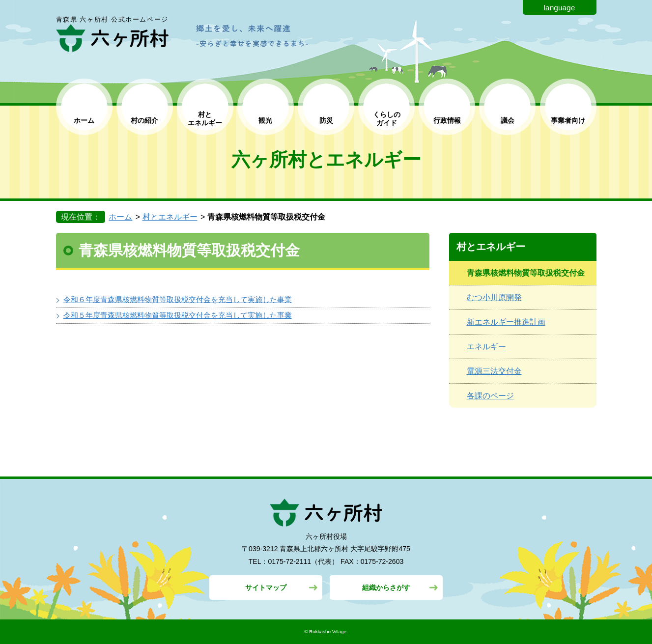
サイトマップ (266, 588)
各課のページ (490, 396)
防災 (326, 120)
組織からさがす (386, 588)
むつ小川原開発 (494, 297)
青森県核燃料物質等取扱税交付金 (526, 273)
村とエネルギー (170, 217)
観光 (265, 120)
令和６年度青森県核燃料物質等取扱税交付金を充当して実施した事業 (178, 299)
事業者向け (568, 120)
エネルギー (486, 347)
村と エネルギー (205, 119)
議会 (508, 120)
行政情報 (447, 120)
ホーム (84, 120)
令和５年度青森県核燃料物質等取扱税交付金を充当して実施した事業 (178, 315)
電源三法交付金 (494, 371)
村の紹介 (144, 120)
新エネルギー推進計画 (506, 322)
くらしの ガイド (387, 119)
